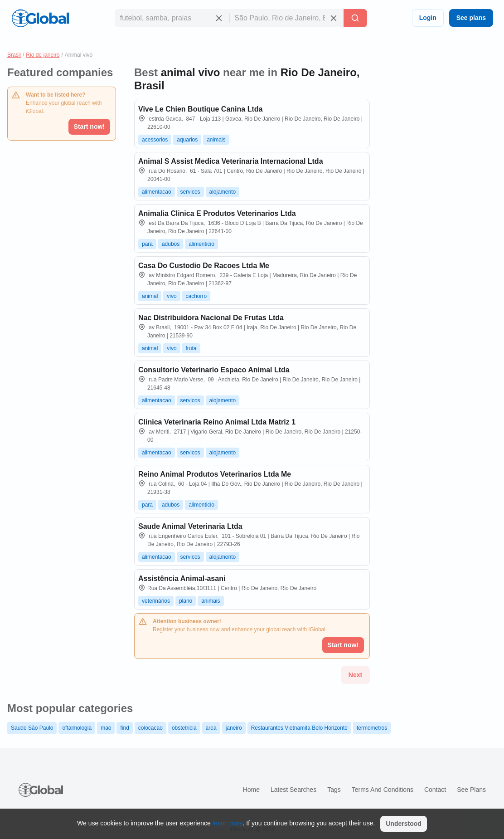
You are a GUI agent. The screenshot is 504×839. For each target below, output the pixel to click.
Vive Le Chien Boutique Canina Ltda (200, 109)
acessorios (155, 140)
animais (216, 140)
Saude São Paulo (32, 728)
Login (428, 18)
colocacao (150, 728)
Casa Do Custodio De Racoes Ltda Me (204, 266)
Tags (334, 790)
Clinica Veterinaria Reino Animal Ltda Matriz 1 (217, 422)
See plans (471, 18)
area (211, 728)
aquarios (187, 140)
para (147, 244)
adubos (171, 244)
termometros (372, 728)
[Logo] (40, 18)
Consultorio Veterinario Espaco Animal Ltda (214, 370)
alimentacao (157, 192)
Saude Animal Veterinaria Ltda (190, 526)
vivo (172, 296)
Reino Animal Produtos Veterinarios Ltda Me (215, 474)
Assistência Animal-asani (182, 578)
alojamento (223, 192)
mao (106, 728)
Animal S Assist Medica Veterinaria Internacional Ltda (231, 161)
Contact (435, 790)
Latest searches (293, 790)
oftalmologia (77, 728)
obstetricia (184, 728)
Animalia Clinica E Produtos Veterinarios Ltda (217, 213)
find (124, 728)
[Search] (355, 18)
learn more (228, 823)
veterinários (156, 601)
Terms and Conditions (383, 790)
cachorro (196, 296)
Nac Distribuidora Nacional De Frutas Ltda (211, 318)
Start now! (89, 127)
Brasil (14, 55)
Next (355, 675)
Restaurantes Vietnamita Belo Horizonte (299, 728)
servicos (190, 192)
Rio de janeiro (43, 55)
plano (186, 601)
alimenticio (201, 244)
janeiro (234, 728)
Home (251, 790)
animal (150, 296)
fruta (191, 348)
